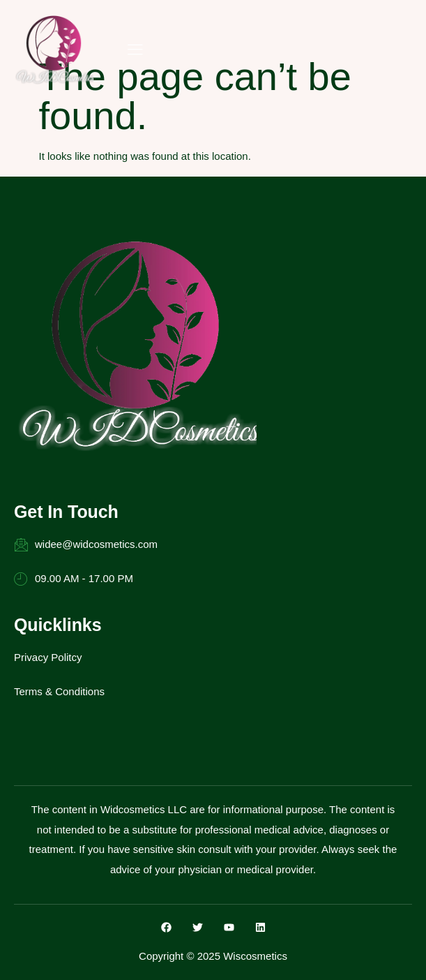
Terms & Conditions (59, 691)
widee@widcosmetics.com (86, 544)
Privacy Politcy (48, 657)
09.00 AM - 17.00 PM (74, 579)
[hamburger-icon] (135, 51)
